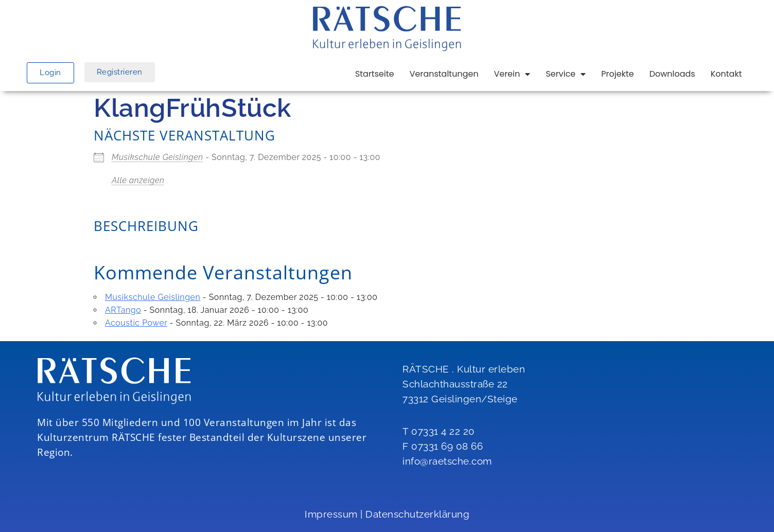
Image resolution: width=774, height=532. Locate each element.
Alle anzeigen (138, 180)
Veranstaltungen (444, 74)
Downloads (672, 74)
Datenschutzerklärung (417, 514)
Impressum (331, 514)
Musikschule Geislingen (157, 157)
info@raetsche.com (447, 461)
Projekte (617, 74)
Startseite (375, 74)
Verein (512, 74)
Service (566, 74)
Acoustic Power (136, 323)
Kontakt (726, 74)
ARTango (123, 310)
